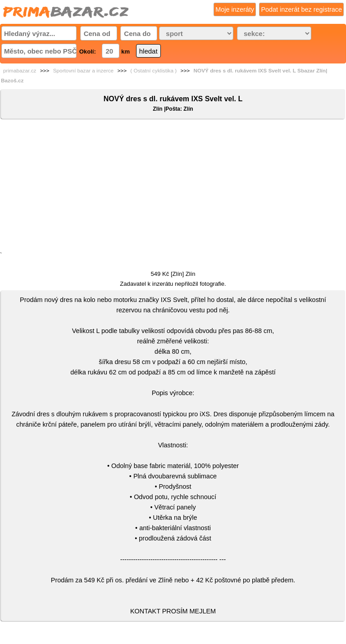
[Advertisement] (173, 187)
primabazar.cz (20, 71)
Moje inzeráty (235, 9)
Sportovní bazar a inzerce (83, 71)
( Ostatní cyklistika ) (153, 71)
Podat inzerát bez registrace (301, 9)
